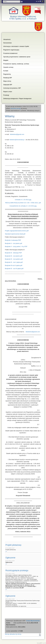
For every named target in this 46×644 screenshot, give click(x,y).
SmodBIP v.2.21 (41, 643)
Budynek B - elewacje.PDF (13, 253)
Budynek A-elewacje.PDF (13, 240)
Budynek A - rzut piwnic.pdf (13, 243)
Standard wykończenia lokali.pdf (15, 234)
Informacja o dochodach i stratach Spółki (16, 46)
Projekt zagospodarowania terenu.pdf (17, 231)
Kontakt (6, 71)
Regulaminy (7, 74)
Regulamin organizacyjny (11, 50)
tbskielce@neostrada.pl (17, 140)
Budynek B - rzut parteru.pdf (14, 259)
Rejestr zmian (8, 92)
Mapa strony (7, 81)
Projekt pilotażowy (13, 545)
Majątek (6, 60)
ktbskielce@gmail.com (17, 134)
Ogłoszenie (10, 558)
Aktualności (7, 39)
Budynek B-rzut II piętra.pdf (14, 265)
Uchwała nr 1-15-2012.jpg (23, 200)
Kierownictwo (8, 43)
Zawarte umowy (8, 67)
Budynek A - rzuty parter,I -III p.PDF (16, 246)
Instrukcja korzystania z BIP (12, 88)
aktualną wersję (16, 108)
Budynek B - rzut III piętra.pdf (14, 269)
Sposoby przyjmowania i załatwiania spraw (17, 57)
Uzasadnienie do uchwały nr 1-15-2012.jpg (23, 206)
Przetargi (6, 95)
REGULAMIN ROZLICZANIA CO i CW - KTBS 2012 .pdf (23, 203)
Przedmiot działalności (10, 53)
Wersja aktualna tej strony (13, 634)
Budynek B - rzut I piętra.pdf (14, 262)
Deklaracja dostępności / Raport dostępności (17, 99)
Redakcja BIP (8, 78)
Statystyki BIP (8, 85)
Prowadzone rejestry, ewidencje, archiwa (16, 64)
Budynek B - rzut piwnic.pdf (14, 256)
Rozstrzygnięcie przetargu (17, 570)
